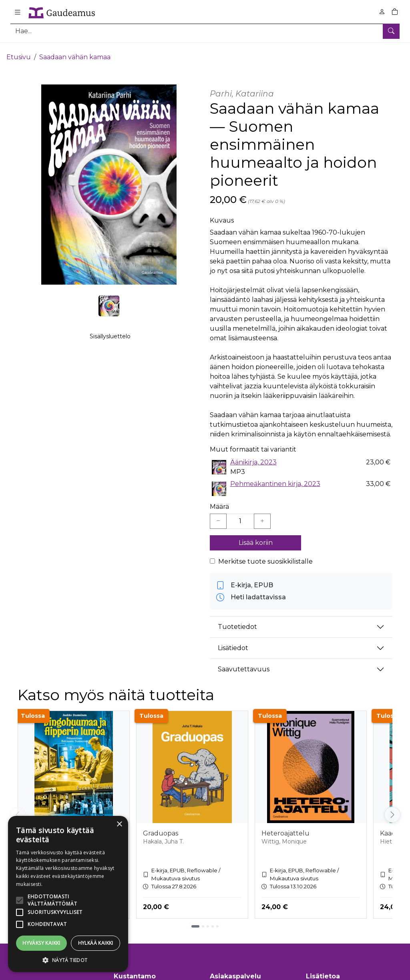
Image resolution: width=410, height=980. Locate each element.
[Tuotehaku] (205, 31)
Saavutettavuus (244, 663)
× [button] (119, 824)
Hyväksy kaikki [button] (41, 943)
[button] (68, 960)
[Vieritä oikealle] (392, 809)
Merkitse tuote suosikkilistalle (265, 555)
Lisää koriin (256, 537)
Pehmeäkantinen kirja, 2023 (275, 478)
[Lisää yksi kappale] (262, 515)
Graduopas (161, 827)
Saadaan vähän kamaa (75, 51)
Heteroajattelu (285, 827)
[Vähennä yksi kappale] (218, 515)
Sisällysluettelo (110, 341)
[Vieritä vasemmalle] (18, 809)
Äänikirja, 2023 (253, 456)
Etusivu (19, 51)
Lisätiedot (233, 642)
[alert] (68, 894)
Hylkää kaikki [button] (96, 943)
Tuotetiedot (237, 621)
